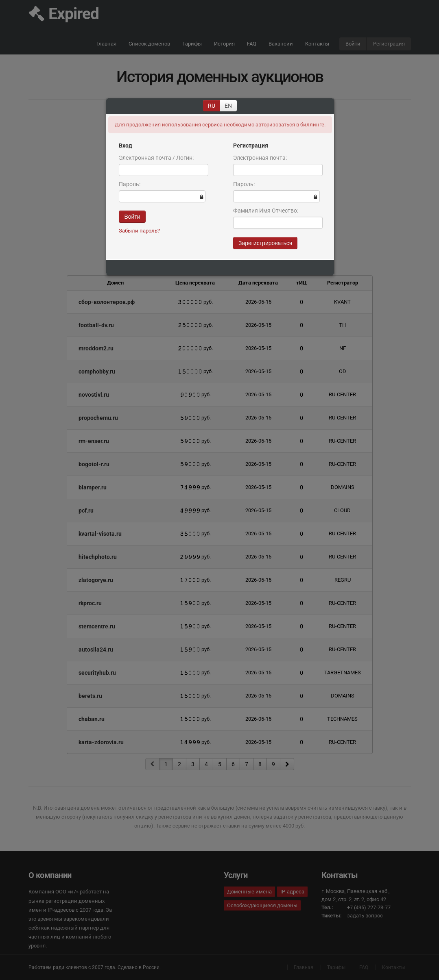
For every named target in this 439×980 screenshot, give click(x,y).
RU (212, 106)
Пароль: (130, 184)
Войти (132, 217)
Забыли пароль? (139, 231)
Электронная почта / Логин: (156, 158)
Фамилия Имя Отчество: (266, 211)
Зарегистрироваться (265, 243)
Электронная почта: (260, 158)
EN (228, 106)
